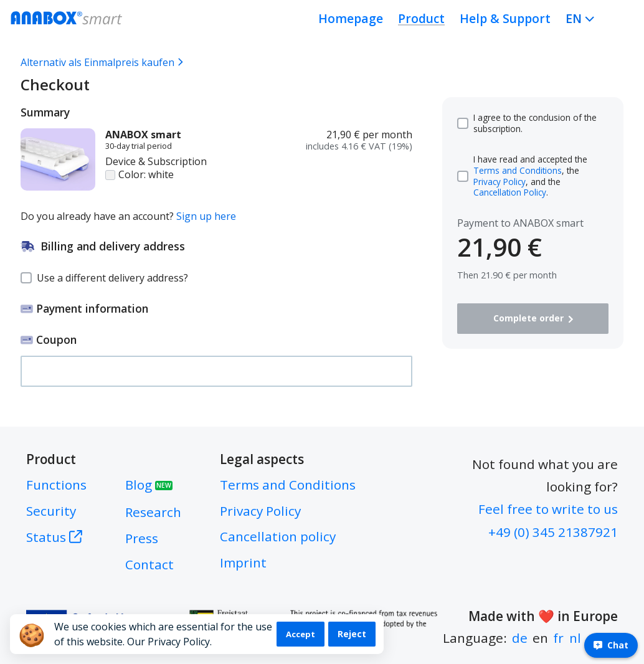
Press (142, 538)
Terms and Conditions (518, 170)
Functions (56, 485)
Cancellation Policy (510, 192)
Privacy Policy (500, 182)
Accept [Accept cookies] (301, 634)
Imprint (243, 562)
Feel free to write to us (548, 509)
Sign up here (206, 216)
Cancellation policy (278, 536)
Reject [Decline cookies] (352, 634)
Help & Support (505, 18)
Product (421, 18)
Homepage (351, 18)
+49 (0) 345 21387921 (553, 532)
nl (575, 638)
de (520, 638)
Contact (149, 564)
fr (558, 638)
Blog (149, 485)
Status (54, 537)
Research (153, 512)
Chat (611, 645)
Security (51, 511)
